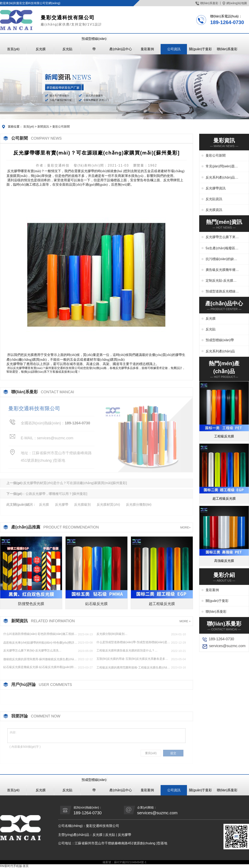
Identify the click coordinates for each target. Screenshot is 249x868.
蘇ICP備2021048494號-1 (130, 862)
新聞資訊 (43, 127)
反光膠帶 (62, 505)
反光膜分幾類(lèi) (139, 505)
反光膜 (41, 49)
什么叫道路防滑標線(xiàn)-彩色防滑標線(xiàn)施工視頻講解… (40, 634)
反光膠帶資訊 (216, 188)
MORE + (185, 621)
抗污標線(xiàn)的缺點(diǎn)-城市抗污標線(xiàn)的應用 (221, 259)
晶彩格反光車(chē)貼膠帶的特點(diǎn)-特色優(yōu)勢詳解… (39, 643)
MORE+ (186, 527)
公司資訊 (174, 49)
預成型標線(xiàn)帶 (94, 44)
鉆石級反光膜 (96, 604)
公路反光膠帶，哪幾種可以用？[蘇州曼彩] (56, 494)
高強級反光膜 (224, 561)
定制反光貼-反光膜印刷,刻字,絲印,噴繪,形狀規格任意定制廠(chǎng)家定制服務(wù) (221, 281)
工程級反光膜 (224, 436)
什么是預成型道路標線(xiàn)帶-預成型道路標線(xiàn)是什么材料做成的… (133, 642)
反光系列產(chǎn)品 (220, 351)
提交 (173, 753)
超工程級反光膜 (162, 604)
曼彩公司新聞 (61, 127)
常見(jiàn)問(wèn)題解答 (222, 167)
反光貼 (67, 49)
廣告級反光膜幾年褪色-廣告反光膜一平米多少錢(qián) (221, 270)
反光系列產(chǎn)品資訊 (222, 178)
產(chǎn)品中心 (121, 49)
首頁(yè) (13, 49)
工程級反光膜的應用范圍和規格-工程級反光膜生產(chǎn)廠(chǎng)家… (133, 668)
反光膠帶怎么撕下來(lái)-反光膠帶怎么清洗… (32, 650)
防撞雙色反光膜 (31, 604)
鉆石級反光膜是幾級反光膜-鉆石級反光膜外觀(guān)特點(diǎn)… (40, 667)
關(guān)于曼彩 (200, 49)
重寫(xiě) (151, 753)
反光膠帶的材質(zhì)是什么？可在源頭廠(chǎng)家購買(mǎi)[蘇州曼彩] (75, 483)
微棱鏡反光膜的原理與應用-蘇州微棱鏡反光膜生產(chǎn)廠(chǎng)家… (40, 659)
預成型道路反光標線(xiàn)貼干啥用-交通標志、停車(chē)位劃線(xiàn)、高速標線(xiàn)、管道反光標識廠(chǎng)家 (222, 292)
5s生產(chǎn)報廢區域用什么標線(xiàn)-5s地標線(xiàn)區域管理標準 (222, 248)
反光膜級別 (82, 505)
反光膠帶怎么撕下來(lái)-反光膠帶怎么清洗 (222, 237)
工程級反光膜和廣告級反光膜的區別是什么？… (127, 650)
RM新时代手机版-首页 (14, 866)
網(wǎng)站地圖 (235, 3)
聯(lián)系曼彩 (207, 3)
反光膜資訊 (214, 210)
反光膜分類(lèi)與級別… (112, 634)
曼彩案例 (147, 49)
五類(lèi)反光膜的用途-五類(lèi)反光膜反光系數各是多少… (131, 659)
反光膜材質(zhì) (108, 505)
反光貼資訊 (214, 199)
